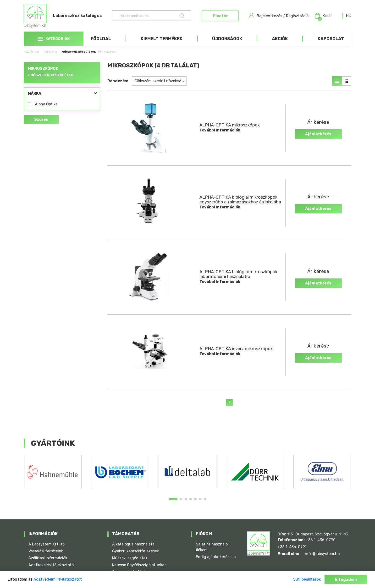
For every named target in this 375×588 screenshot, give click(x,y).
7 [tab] (205, 499)
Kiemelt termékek (162, 39)
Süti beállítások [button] (307, 579)
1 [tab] (173, 499)
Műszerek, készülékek (79, 52)
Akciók (280, 39)
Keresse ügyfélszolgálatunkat (139, 565)
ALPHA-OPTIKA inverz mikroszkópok (236, 349)
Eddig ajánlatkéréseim (216, 557)
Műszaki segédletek (130, 558)
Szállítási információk (48, 558)
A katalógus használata (133, 544)
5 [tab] (195, 499)
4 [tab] (191, 499)
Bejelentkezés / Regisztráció (278, 16)
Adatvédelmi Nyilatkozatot (58, 579)
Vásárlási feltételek (46, 551)
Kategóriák (54, 39)
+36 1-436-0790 (321, 540)
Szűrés (41, 120)
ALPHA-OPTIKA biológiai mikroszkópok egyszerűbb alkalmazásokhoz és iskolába (240, 200)
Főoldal (101, 39)
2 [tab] (181, 499)
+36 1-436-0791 (292, 547)
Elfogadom (346, 580)
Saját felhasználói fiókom (212, 547)
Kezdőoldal (31, 52)
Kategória (50, 52)
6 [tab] (200, 499)
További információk (220, 130)
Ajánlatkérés (318, 134)
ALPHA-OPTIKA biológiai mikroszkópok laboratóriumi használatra (238, 274)
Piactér (220, 16)
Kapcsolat (331, 39)
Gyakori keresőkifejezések (135, 551)
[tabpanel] (53, 472)
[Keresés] (147, 16)
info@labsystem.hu (322, 554)
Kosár (323, 16)
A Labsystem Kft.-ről (47, 544)
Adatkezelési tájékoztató (51, 565)
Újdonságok (227, 39)
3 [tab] (186, 499)
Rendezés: (118, 81)
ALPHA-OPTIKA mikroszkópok (230, 125)
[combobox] (349, 16)
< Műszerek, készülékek (50, 75)
